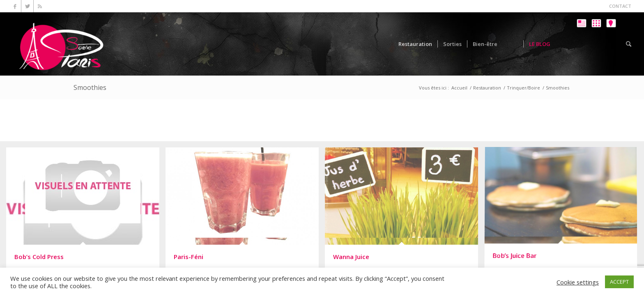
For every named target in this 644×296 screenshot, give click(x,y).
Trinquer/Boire (523, 88)
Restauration (487, 88)
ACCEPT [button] (619, 282)
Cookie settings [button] (578, 282)
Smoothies (90, 87)
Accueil (459, 88)
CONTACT (620, 6)
